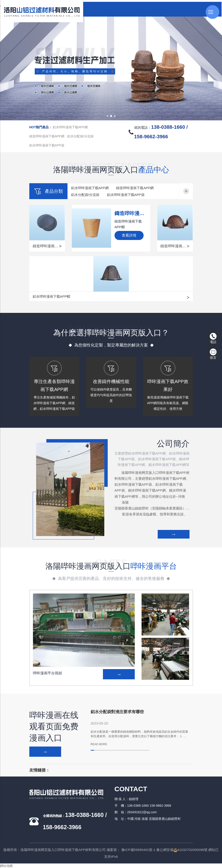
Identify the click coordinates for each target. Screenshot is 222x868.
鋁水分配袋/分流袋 (80, 136)
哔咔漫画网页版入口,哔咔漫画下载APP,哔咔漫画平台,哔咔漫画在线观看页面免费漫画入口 (63, 6)
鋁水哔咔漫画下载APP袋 (47, 145)
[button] (107, 116)
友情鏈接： (40, 770)
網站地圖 (6, 866)
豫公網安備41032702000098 (180, 850)
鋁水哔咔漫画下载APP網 (70, 127)
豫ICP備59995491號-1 (138, 850)
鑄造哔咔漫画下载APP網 (47, 136)
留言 (213, 354)
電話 (213, 338)
